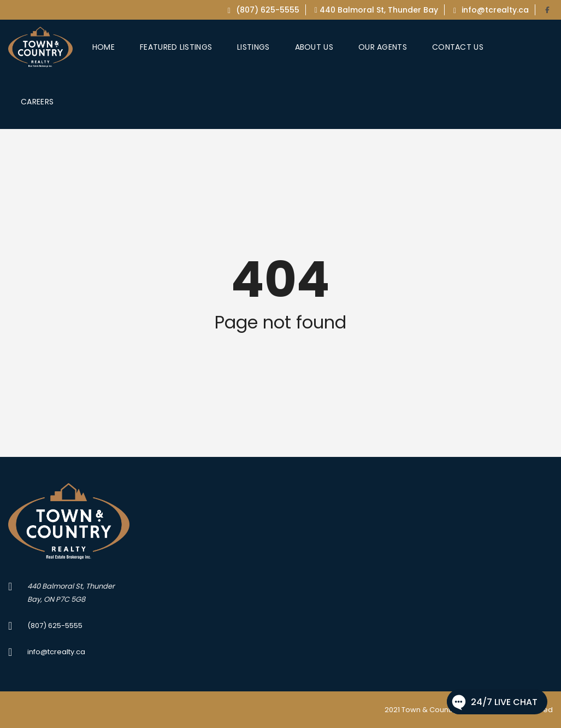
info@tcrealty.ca (491, 10)
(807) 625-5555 (264, 10)
